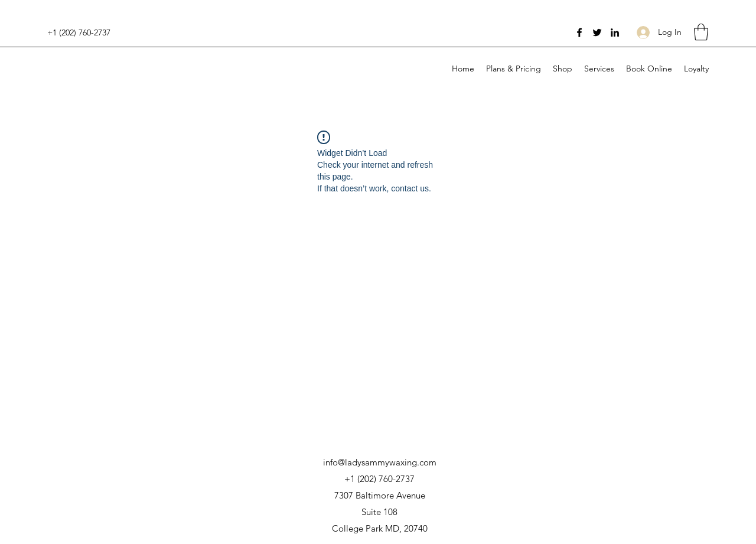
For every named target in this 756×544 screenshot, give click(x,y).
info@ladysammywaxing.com (380, 462)
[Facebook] (579, 32)
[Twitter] (597, 32)
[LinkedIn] (615, 32)
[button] (701, 32)
